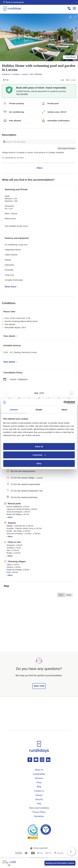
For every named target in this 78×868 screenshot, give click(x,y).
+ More (39, 160)
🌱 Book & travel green (13, 2)
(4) (6, 865)
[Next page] (71, 393)
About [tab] (64, 410)
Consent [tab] (14, 410)
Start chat (39, 686)
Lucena (25, 74)
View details (10, 336)
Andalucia (6, 74)
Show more (11, 287)
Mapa (61, 595)
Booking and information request (60, 863)
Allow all (39, 446)
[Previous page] (6, 393)
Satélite (69, 595)
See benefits (22, 94)
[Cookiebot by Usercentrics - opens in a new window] (64, 402)
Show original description (67, 148)
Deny (39, 463)
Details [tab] (39, 410)
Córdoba (16, 74)
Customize (39, 455)
